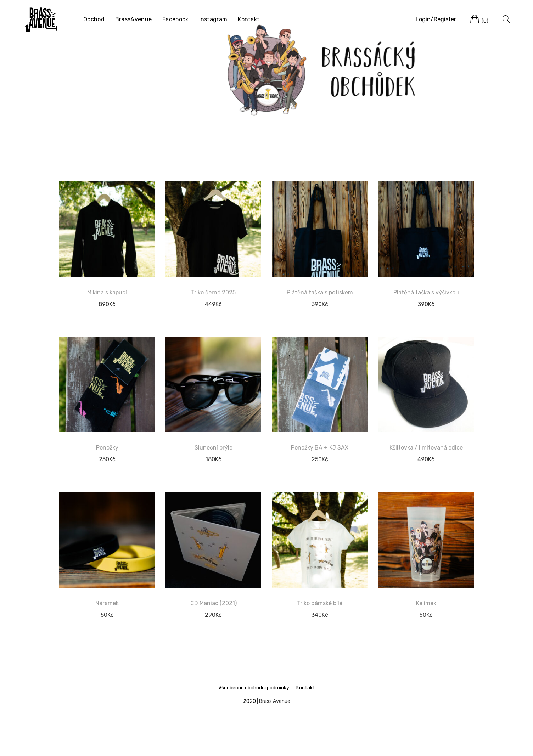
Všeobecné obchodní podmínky (254, 688)
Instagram (213, 19)
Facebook (175, 19)
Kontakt (249, 19)
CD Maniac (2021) (214, 603)
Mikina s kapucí (107, 292)
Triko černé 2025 (213, 292)
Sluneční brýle (214, 448)
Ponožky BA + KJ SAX (320, 448)
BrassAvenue (133, 19)
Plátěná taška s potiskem (320, 292)
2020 (249, 701)
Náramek (107, 603)
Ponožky (107, 448)
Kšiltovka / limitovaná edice (426, 448)
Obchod (94, 19)
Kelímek (426, 603)
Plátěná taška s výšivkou (426, 292)
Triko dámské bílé (320, 603)
